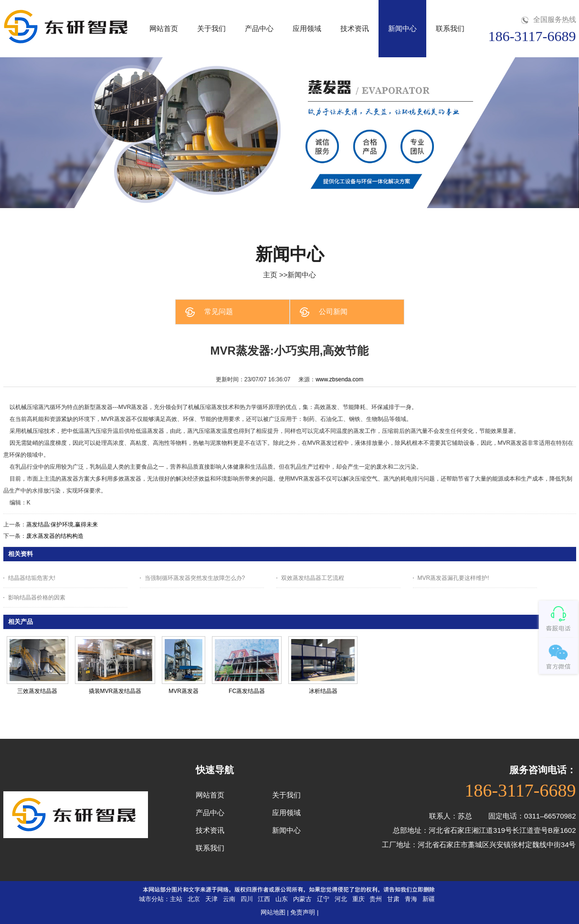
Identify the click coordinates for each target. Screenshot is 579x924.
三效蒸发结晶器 (37, 691)
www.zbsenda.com (339, 379)
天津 (211, 899)
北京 (194, 899)
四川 (247, 899)
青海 (411, 899)
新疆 (429, 899)
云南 (229, 899)
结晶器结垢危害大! (32, 578)
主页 (270, 275)
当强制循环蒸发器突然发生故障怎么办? (195, 578)
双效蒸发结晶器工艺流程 (313, 578)
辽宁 (323, 899)
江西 (264, 899)
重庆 (358, 899)
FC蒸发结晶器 (247, 691)
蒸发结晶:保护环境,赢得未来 (62, 525)
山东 (282, 899)
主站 (176, 899)
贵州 (376, 899)
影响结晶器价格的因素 (37, 598)
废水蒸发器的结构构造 (55, 536)
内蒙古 (302, 899)
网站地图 (273, 912)
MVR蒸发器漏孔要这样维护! (453, 578)
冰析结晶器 (323, 691)
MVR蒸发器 (184, 691)
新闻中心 (302, 275)
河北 (341, 899)
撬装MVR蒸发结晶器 (115, 691)
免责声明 (303, 912)
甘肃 (393, 899)
